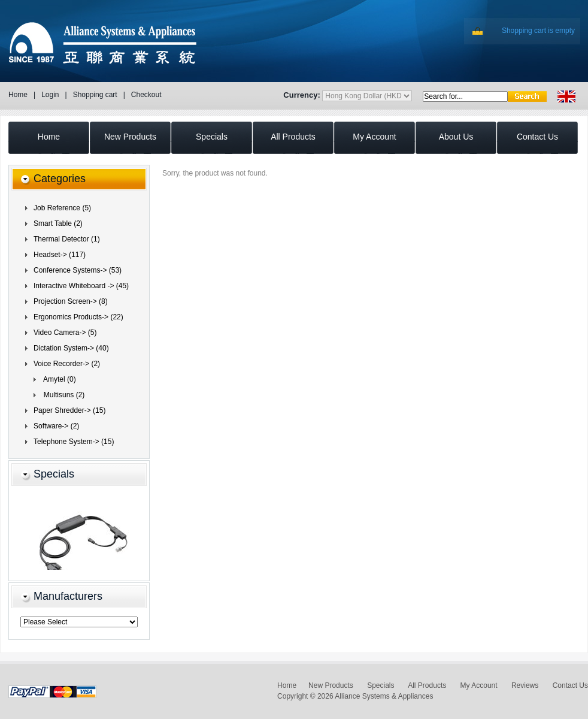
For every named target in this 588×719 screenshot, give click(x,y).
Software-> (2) (56, 426)
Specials (54, 474)
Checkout (146, 95)
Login (50, 95)
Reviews (525, 685)
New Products (331, 685)
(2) (67, 364)
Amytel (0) (58, 379)
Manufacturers (68, 596)
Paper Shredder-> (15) (69, 410)
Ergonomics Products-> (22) (78, 317)
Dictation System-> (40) (71, 348)
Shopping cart (95, 95)
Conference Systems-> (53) (78, 270)
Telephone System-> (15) (74, 442)
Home (18, 95)
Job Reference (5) (62, 208)
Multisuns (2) (62, 395)
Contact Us (570, 685)
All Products (427, 685)
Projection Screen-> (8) (71, 301)
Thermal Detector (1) (67, 239)
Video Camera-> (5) (65, 333)
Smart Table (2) (58, 223)
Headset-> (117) (60, 255)
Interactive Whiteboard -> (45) (81, 286)
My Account (479, 685)
